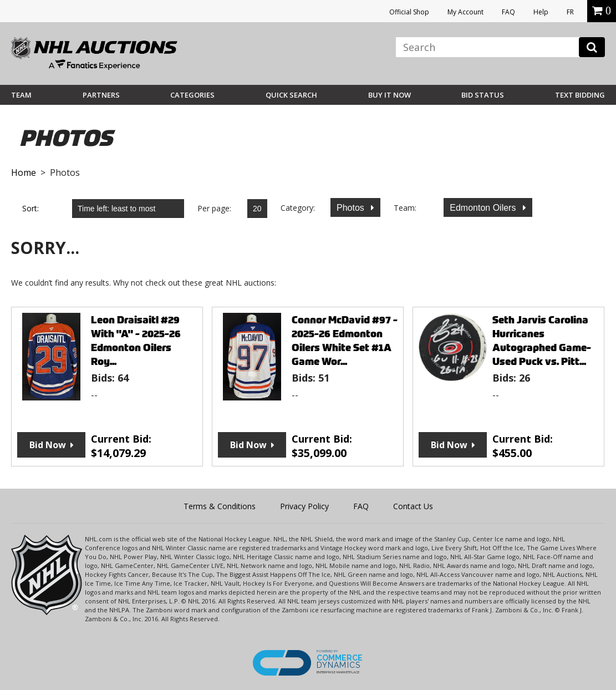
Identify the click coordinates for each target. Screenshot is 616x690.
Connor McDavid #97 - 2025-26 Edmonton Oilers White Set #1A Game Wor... (345, 341)
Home (24, 172)
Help (541, 12)
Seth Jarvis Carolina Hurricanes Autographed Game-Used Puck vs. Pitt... (542, 341)
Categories (192, 95)
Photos (352, 208)
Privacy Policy (304, 506)
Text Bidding (580, 95)
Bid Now (48, 445)
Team (21, 95)
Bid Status (483, 95)
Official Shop (409, 12)
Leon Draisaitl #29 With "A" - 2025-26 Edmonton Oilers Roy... (136, 341)
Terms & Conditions (220, 506)
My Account (465, 12)
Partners (101, 95)
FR (570, 12)
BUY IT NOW (390, 95)
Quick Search (291, 95)
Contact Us (413, 506)
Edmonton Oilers (484, 208)
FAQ (508, 12)
